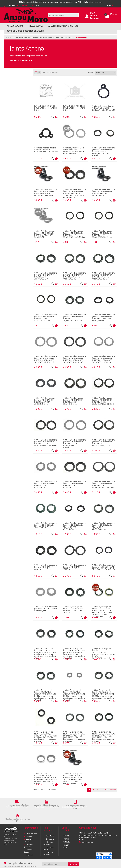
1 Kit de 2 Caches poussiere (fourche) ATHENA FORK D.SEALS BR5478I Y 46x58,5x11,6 (103, 192)
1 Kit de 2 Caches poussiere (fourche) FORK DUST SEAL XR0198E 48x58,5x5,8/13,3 (104, 567)
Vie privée (29, 843)
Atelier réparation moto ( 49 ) (63, 26)
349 (106, 790)
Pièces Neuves (36, 26)
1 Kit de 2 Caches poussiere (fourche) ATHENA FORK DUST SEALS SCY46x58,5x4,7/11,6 (103, 443)
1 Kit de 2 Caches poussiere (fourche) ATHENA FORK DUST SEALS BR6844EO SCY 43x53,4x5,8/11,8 (103, 359)
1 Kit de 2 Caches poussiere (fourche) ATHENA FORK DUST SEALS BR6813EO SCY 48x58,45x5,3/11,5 (45, 359)
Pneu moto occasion (48, 841)
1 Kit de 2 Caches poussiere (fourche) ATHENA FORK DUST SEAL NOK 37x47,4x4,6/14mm (45, 317)
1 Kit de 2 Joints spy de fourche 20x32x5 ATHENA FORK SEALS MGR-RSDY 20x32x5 (74, 610)
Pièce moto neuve (48, 836)
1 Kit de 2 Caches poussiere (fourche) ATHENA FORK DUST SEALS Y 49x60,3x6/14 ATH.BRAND (103, 484)
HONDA (66, 833)
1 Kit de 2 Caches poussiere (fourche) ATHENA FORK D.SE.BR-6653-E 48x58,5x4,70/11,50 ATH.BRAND (103, 152)
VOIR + (66, 836)
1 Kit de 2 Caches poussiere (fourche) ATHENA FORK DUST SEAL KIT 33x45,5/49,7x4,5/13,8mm (75, 234)
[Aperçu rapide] (53, 117)
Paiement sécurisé (28, 828)
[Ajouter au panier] (56, 117)
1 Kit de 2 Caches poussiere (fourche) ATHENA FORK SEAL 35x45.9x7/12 (45, 525)
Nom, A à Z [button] (100, 73)
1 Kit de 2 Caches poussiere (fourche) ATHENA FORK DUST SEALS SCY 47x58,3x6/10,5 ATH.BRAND (74, 444)
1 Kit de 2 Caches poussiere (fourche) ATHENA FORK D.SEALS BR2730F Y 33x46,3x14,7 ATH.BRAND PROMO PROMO (74, 193)
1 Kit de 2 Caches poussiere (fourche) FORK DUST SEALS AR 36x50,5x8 (46, 609)
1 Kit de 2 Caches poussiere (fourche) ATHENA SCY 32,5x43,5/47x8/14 (45, 567)
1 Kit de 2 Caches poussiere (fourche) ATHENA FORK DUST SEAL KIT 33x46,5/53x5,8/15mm (103, 234)
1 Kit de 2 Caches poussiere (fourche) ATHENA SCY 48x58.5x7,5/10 (74, 567)
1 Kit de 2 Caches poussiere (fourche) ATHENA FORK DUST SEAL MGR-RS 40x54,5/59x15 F (74, 276)
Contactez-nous (31, 821)
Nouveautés (50, 827)
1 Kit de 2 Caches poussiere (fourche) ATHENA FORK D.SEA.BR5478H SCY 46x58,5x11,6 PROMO (45, 192)
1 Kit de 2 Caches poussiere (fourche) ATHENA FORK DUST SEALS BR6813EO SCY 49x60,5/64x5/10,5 (74, 359)
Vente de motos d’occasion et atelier (25, 31)
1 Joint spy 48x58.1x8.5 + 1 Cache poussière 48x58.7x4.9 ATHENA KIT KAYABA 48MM (74, 151)
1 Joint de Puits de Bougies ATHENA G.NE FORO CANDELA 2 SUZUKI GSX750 (46, 150)
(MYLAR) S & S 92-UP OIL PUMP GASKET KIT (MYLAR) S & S (46, 108)
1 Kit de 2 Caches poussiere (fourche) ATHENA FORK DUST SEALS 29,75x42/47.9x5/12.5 (74, 317)
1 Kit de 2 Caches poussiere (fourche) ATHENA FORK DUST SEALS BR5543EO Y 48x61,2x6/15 (103, 317)
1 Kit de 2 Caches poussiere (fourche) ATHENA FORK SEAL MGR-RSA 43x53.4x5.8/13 (74, 526)
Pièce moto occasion (48, 831)
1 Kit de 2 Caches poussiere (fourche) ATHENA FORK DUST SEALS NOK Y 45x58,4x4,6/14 (45, 401)
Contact (36, 5)
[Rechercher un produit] (63, 15)
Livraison (29, 824)
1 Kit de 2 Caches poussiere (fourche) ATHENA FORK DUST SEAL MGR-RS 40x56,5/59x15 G (103, 276)
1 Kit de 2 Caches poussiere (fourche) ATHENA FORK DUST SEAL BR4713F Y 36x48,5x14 (45, 234)
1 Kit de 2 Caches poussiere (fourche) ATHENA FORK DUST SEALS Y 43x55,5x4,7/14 (74, 484)
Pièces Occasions (15, 26)
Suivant (113, 790)
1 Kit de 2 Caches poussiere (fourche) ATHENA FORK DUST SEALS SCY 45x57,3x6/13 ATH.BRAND (45, 443)
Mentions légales (28, 839)
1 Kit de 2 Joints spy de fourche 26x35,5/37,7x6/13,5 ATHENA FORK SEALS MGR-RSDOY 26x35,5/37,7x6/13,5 (104, 653)
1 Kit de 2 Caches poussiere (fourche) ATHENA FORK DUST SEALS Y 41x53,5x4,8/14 (45, 484)
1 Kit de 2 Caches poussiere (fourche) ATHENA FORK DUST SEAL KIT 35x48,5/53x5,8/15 (45, 276)
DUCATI (66, 824)
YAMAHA (67, 830)
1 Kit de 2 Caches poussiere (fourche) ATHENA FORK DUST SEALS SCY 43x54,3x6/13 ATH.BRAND (103, 401)
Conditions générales (28, 834)
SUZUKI (66, 827)
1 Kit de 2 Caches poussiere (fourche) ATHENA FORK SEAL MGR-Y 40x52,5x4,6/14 (103, 526)
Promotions (50, 824)
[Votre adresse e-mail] (55, 852)
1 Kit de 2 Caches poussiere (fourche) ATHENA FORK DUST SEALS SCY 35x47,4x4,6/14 (74, 401)
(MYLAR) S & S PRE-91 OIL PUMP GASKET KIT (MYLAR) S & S (75, 108)
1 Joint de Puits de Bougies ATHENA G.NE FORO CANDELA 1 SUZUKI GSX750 (104, 108)
